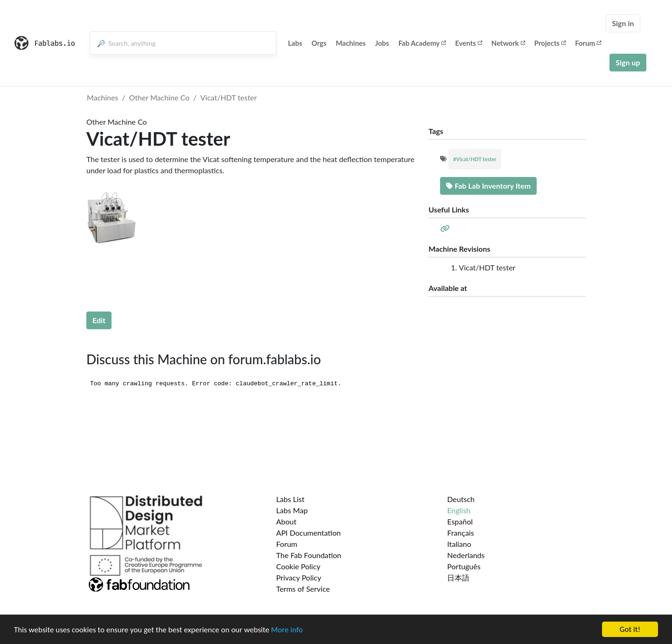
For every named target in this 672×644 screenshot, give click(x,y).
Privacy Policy (299, 577)
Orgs (319, 43)
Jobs (382, 43)
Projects (550, 43)
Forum (588, 43)
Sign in (623, 23)
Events (469, 43)
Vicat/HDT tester (228, 97)
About (287, 521)
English (459, 510)
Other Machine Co (160, 97)
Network (508, 43)
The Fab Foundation (309, 555)
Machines (351, 43)
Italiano (459, 544)
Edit (99, 320)
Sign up (628, 62)
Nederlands (466, 555)
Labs (295, 43)
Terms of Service (303, 589)
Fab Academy (422, 43)
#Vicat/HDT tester (475, 159)
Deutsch (461, 499)
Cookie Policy (298, 566)
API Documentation (309, 533)
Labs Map (292, 510)
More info (287, 630)
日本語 (458, 577)
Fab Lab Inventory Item (488, 186)
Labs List (290, 499)
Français (460, 533)
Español (460, 521)
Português (464, 566)
